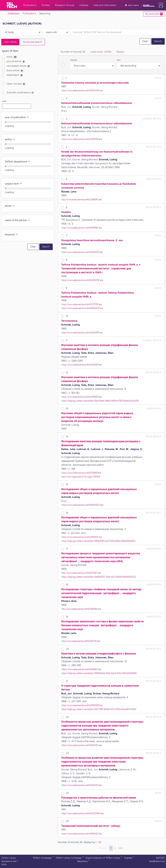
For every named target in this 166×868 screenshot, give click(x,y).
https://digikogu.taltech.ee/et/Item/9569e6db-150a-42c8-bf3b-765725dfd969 (99, 673)
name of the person (18, 220)
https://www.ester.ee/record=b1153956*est (82, 228)
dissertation (15, 75)
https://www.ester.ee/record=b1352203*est (82, 90)
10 (67, 316)
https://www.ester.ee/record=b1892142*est (82, 834)
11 (67, 341)
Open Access (16, 84)
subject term (14, 184)
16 (67, 513)
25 (67, 821)
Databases (14, 14)
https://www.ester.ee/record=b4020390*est (82, 813)
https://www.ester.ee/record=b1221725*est (81, 304)
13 (67, 409)
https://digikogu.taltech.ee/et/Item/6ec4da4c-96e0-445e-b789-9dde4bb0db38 (100, 401)
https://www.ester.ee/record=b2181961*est (81, 669)
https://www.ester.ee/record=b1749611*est (81, 473)
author (10, 139)
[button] (160, 5)
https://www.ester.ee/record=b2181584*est (82, 397)
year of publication (17, 117)
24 (67, 793)
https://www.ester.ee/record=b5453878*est (82, 280)
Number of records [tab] (73, 52)
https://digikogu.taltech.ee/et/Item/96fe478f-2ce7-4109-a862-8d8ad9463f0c (98, 541)
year (4, 101)
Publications (29, 14)
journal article (16, 62)
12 (67, 373)
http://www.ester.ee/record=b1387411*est (81, 641)
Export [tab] (120, 52)
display (74, 60)
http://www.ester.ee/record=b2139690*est (81, 200)
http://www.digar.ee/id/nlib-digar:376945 (81, 477)
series (10, 206)
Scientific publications (20, 93)
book (12, 57)
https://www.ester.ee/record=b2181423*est (82, 537)
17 (67, 549)
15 (67, 485)
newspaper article (18, 66)
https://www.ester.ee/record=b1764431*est (81, 745)
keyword (11, 235)
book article (15, 71)
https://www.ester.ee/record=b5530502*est (82, 505)
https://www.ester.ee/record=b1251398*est (82, 365)
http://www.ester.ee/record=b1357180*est (81, 573)
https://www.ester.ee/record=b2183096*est (82, 705)
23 (67, 753)
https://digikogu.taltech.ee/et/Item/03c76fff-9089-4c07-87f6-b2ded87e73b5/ (99, 709)
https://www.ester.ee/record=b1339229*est (82, 252)
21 (67, 681)
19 (67, 617)
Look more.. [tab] (101, 52)
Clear (145, 41)
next (120, 848)
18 (67, 585)
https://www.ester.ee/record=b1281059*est (82, 139)
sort (119, 60)
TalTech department (18, 162)
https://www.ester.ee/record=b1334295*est (82, 333)
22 (67, 717)
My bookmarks (154, 14)
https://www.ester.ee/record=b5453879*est (82, 308)
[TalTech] (12, 5)
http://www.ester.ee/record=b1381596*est (81, 609)
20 (67, 649)
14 (67, 437)
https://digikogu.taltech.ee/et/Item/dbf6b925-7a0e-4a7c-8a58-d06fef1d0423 (99, 577)
